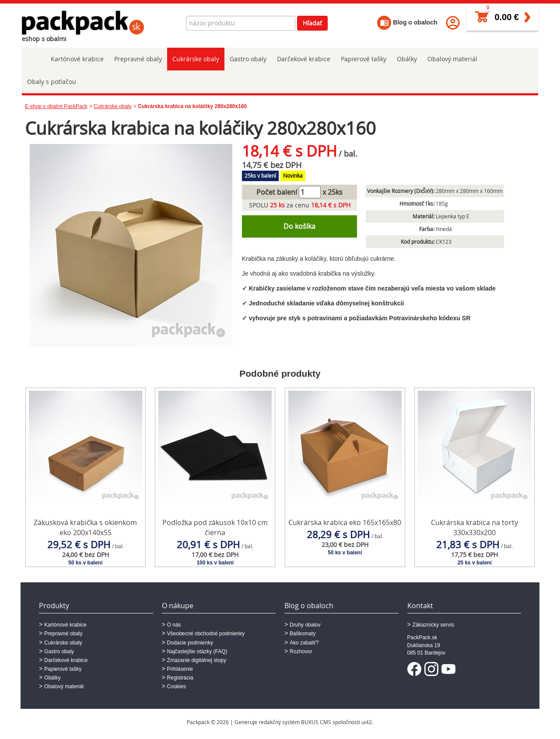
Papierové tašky (364, 59)
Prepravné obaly (138, 59)
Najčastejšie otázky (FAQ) (197, 651)
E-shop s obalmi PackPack (56, 106)
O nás (174, 625)
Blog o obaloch (407, 22)
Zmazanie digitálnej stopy (197, 660)
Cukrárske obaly (196, 59)
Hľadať (312, 23)
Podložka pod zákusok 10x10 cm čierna (215, 527)
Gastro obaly (248, 59)
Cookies (177, 686)
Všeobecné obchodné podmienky (206, 634)
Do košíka (299, 226)
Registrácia (180, 678)
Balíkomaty (303, 634)
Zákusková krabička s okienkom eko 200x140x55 (85, 527)
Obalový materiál (452, 59)
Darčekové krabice (304, 59)
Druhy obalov (305, 625)
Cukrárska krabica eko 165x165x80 (345, 522)
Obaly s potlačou (52, 82)
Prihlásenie (180, 669)
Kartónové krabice (77, 59)
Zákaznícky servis (433, 625)
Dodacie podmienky (190, 643)
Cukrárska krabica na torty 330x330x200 (474, 527)
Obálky (407, 59)
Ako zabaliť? (304, 643)
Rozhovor (301, 651)
